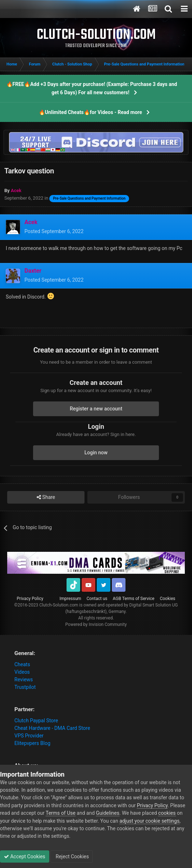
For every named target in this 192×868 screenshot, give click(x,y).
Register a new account (96, 409)
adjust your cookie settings (149, 821)
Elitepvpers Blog (32, 743)
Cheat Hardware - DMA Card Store (52, 728)
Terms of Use (61, 813)
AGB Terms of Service (134, 599)
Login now (96, 453)
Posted (54, 231)
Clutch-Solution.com (59, 605)
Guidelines (108, 813)
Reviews (24, 680)
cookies (167, 813)
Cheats (22, 664)
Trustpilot (25, 687)
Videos (22, 672)
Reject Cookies (72, 856)
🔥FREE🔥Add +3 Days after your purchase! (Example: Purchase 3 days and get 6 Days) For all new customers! (92, 88)
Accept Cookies (25, 856)
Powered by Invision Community (96, 624)
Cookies (167, 599)
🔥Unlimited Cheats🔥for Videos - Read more (90, 112)
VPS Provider (29, 736)
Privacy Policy (30, 599)
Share (46, 497)
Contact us (97, 599)
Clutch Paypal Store (36, 721)
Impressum (70, 599)
